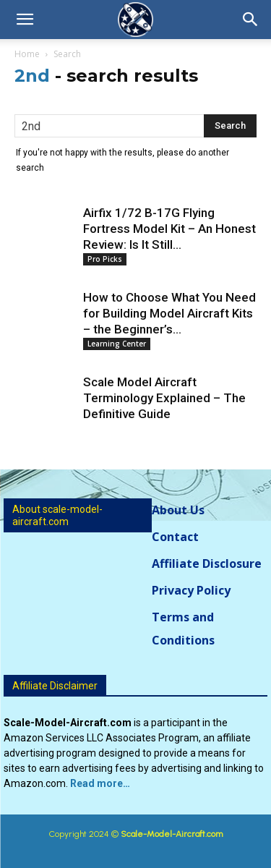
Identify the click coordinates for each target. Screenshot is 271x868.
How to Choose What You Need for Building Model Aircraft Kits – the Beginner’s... (169, 313)
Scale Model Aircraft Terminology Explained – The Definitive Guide (164, 398)
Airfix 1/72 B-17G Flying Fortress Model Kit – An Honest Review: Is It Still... (169, 229)
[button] (25, 20)
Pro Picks (105, 259)
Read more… (100, 783)
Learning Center (117, 344)
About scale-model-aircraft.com (57, 515)
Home (27, 54)
